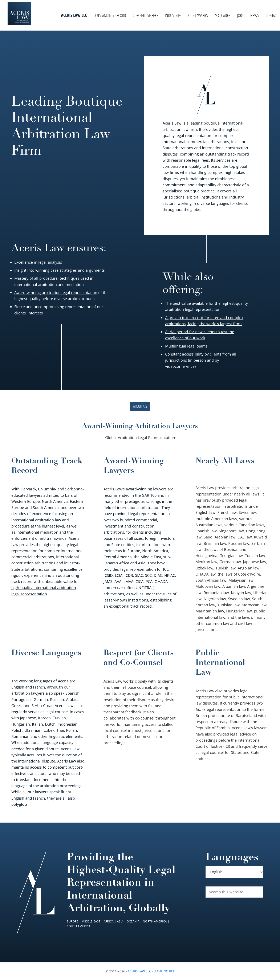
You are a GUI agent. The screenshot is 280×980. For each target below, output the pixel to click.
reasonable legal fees (190, 160)
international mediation (37, 532)
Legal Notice (164, 971)
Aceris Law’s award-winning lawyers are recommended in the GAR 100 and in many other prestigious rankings (138, 495)
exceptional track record (130, 606)
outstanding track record (227, 154)
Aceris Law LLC (139, 971)
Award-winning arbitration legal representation (56, 293)
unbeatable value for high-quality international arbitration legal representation (45, 588)
